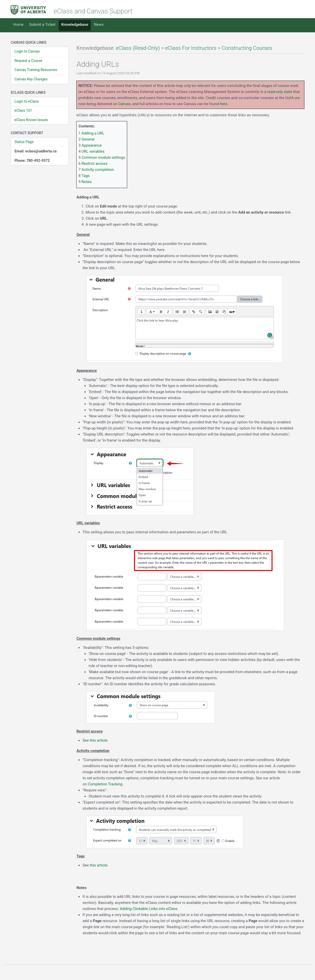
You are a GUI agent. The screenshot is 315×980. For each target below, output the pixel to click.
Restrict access (95, 164)
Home (18, 25)
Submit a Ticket (42, 25)
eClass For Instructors (191, 48)
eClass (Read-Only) (138, 48)
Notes (87, 182)
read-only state (280, 92)
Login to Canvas (27, 51)
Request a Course (28, 61)
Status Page (24, 142)
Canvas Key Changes (31, 79)
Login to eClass (27, 101)
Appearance (92, 145)
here (224, 104)
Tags (85, 176)
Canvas (124, 104)
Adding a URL (93, 133)
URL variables (93, 151)
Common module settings (104, 157)
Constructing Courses (247, 48)
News (99, 25)
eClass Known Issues (31, 120)
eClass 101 (23, 110)
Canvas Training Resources (36, 70)
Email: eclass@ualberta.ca (35, 151)
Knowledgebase (75, 25)
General (88, 139)
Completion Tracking (105, 784)
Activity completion (98, 170)
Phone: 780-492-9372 (32, 161)
